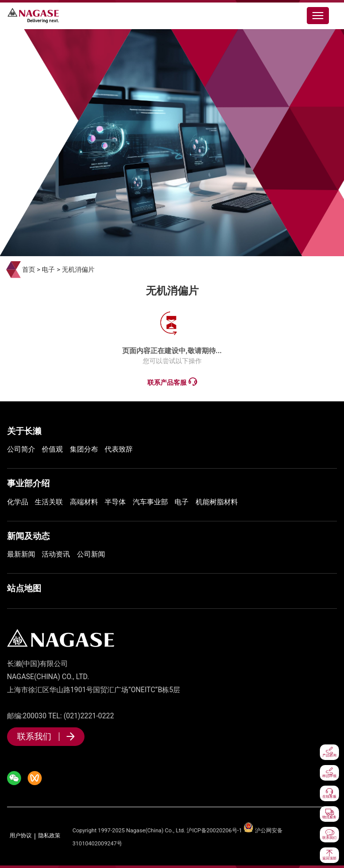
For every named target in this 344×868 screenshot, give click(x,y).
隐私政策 (49, 836)
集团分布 (84, 449)
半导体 (115, 502)
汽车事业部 (150, 502)
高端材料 (84, 502)
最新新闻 (21, 554)
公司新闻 (91, 554)
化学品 (18, 502)
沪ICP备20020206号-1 (214, 831)
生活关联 (49, 502)
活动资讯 (56, 554)
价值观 (52, 449)
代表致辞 (119, 449)
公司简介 (21, 449)
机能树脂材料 (217, 502)
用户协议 (21, 836)
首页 (29, 269)
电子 (48, 269)
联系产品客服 (172, 382)
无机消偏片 (78, 269)
